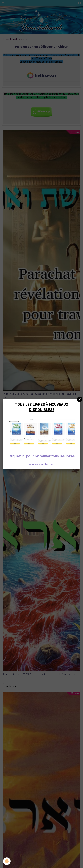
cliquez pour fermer (41, 464)
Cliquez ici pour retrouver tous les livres (42, 456)
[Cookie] (7, 861)
